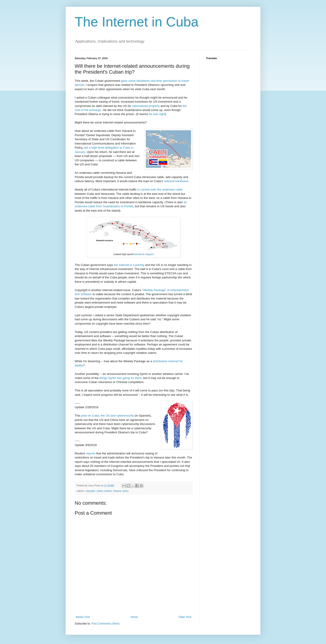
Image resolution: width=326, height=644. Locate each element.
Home (134, 617)
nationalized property (146, 106)
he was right (157, 114)
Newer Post (83, 617)
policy (126, 491)
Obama (117, 491)
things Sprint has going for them (120, 378)
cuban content (104, 491)
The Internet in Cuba (137, 22)
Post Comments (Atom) (105, 624)
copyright (90, 491)
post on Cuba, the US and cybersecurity (108, 416)
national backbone (176, 181)
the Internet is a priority (129, 265)
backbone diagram (144, 254)
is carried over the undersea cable (160, 189)
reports (91, 453)
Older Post (185, 617)
